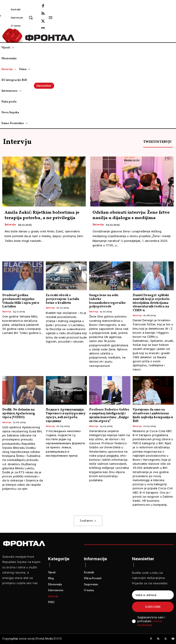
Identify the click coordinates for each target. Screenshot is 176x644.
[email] (153, 595)
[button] (31, 17)
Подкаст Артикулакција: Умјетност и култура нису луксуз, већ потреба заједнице (66, 415)
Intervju (10, 225)
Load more (88, 521)
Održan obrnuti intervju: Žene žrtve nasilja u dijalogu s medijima (131, 215)
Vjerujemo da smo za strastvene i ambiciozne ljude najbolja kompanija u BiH (153, 415)
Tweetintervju (157, 142)
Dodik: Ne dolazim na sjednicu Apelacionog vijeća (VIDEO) (19, 414)
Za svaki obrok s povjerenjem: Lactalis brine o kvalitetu (63, 299)
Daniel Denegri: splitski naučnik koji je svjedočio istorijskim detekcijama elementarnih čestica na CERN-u (151, 303)
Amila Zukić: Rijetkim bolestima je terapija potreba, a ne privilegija (42, 215)
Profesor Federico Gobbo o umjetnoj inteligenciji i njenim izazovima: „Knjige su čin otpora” (109, 415)
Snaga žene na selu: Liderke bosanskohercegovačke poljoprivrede (107, 301)
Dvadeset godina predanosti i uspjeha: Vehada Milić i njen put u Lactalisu (21, 301)
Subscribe (153, 607)
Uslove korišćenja (150, 623)
